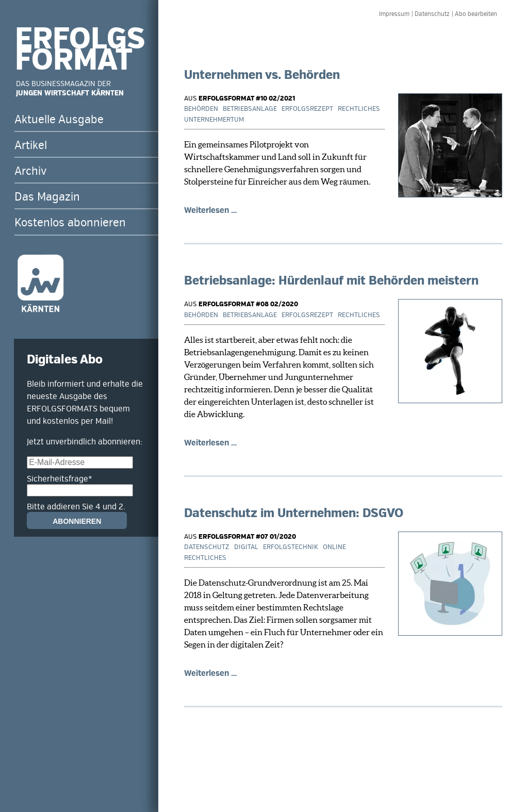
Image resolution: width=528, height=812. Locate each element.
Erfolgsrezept (307, 109)
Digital (246, 547)
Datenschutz (432, 14)
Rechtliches (359, 109)
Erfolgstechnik (291, 547)
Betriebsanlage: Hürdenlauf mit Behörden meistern (331, 281)
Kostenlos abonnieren (70, 223)
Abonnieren (77, 521)
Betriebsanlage (250, 109)
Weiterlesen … (211, 210)
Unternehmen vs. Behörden (262, 75)
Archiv (30, 171)
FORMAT (74, 60)
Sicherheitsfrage (60, 479)
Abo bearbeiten (476, 14)
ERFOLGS (80, 39)
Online (334, 547)
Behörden (201, 109)
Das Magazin (47, 197)
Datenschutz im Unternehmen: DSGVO (294, 513)
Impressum (394, 14)
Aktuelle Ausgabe (59, 120)
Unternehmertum (214, 120)
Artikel (31, 145)
